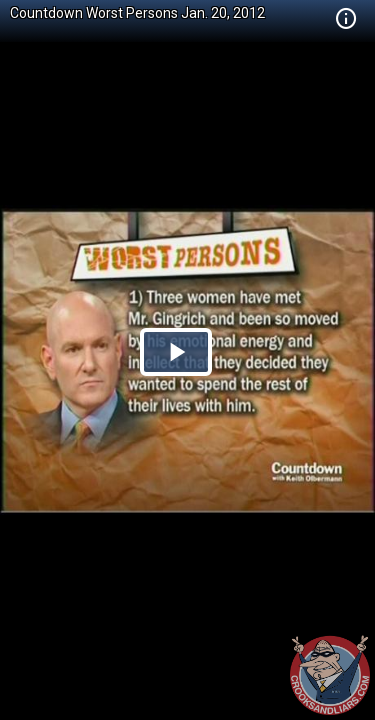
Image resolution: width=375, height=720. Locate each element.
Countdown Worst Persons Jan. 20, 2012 (137, 13)
